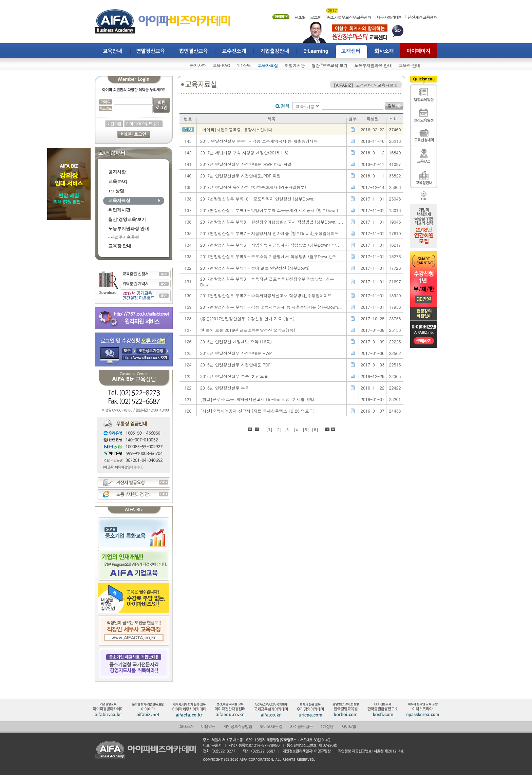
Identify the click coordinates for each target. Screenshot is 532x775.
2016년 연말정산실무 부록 (225, 388)
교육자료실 (268, 65)
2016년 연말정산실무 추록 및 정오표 (234, 376)
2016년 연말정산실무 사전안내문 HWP (236, 353)
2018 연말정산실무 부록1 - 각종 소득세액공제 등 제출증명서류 (259, 141)
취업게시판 (295, 65)
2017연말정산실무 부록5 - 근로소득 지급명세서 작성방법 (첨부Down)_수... (270, 256)
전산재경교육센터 (422, 17)
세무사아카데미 (389, 17)
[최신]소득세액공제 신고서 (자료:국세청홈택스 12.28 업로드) (258, 411)
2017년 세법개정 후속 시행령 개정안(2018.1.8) (244, 153)
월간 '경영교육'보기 (329, 65)
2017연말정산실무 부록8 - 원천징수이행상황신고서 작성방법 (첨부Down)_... (272, 222)
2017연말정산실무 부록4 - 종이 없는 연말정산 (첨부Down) (255, 268)
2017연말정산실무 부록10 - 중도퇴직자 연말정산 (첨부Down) (258, 199)
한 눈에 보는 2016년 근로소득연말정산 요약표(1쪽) (248, 330)
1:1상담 (244, 65)
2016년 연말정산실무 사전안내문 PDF (235, 365)
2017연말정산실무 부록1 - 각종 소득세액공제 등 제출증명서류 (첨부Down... (271, 307)
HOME (300, 17)
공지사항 (198, 65)
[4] (297, 429)
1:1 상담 (116, 191)
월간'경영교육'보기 (127, 219)
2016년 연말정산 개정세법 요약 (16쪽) (236, 342)
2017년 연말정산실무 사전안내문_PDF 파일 (241, 176)
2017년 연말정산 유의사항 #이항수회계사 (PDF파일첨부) (253, 187)
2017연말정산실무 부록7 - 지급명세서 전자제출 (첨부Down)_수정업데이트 (270, 233)
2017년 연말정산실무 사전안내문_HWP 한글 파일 (246, 164)
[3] (288, 429)
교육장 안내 (409, 65)
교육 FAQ (222, 65)
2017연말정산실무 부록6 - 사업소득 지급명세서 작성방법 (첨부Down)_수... (270, 245)
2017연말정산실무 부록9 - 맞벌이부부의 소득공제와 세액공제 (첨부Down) (269, 210)
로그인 (316, 17)
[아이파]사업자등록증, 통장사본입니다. (237, 129)
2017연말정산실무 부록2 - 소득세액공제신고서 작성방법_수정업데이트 (266, 295)
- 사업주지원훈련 (124, 237)
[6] (315, 429)
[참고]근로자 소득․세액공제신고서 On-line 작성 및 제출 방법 (257, 399)
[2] (278, 429)
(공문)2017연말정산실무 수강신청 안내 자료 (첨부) (247, 318)
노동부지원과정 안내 (373, 65)
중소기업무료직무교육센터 (349, 17)
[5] (306, 429)
